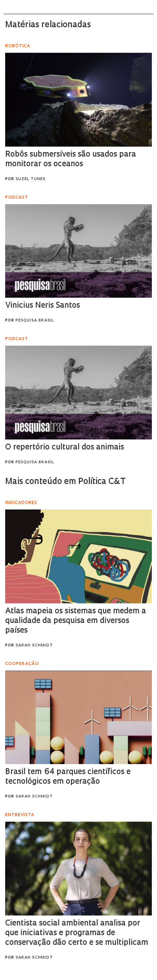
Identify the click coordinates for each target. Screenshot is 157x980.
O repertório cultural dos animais (65, 448)
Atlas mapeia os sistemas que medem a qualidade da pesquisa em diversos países (76, 621)
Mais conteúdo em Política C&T (65, 482)
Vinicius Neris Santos (43, 306)
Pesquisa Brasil (35, 321)
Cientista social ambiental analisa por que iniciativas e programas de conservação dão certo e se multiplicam (77, 933)
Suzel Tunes (30, 179)
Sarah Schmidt (34, 646)
